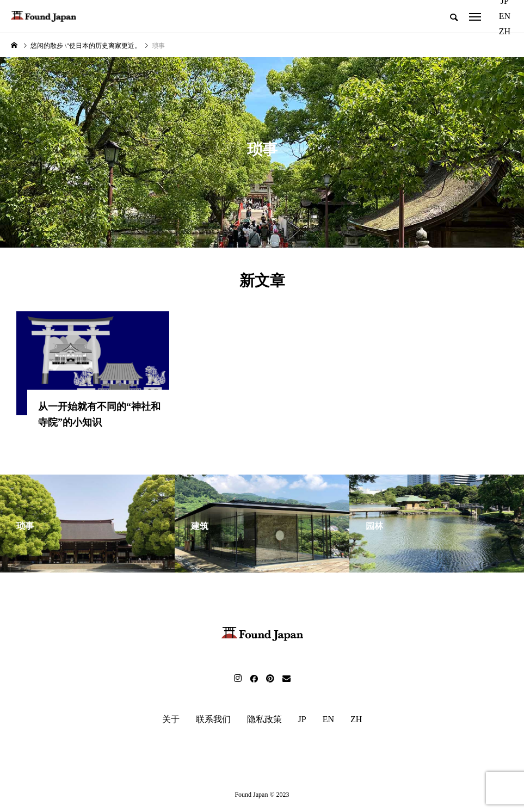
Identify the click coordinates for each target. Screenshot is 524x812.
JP (302, 721)
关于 (171, 721)
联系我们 (213, 721)
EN (505, 16)
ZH (505, 31)
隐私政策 (264, 721)
